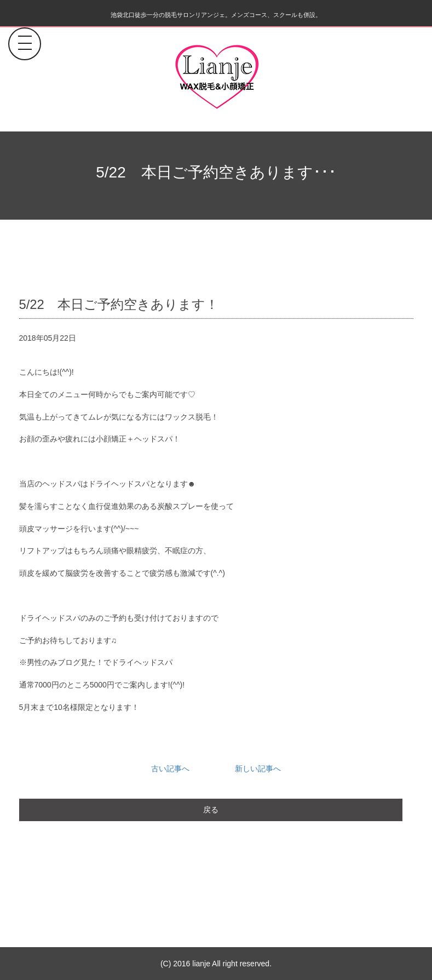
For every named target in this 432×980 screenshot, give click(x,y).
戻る (211, 810)
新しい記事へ (258, 769)
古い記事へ (170, 769)
